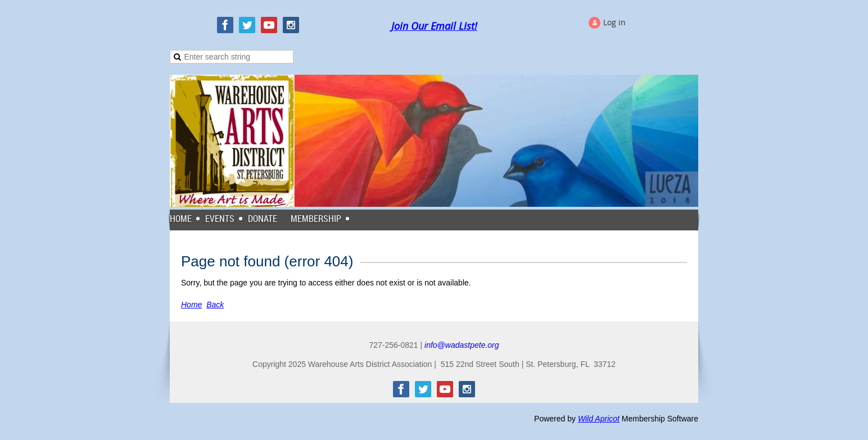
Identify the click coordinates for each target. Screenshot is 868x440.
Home (191, 305)
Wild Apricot (599, 419)
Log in (614, 22)
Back (215, 305)
